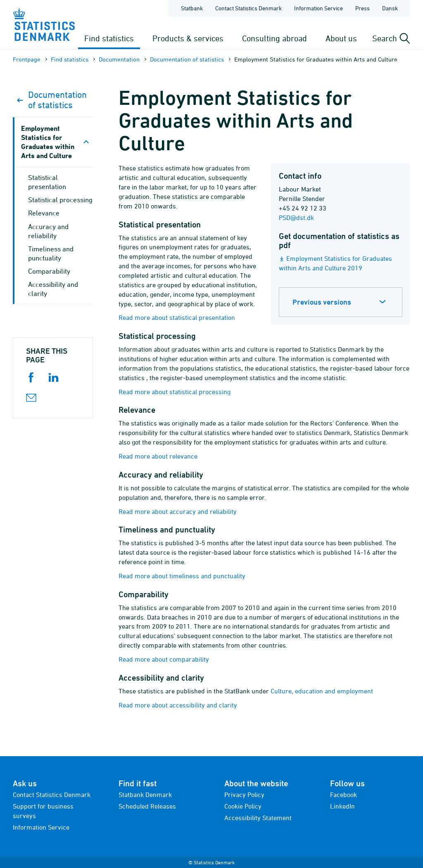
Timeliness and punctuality (51, 253)
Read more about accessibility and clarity (178, 705)
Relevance (44, 213)
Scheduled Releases (147, 806)
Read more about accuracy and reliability (178, 511)
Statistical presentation (47, 182)
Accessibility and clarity (53, 289)
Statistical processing (60, 200)
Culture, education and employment (322, 691)
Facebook (343, 795)
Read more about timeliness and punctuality (182, 576)
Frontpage (27, 59)
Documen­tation (119, 59)
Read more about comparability (164, 659)
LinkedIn (342, 806)
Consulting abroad (274, 38)
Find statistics (109, 38)
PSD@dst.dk (296, 218)
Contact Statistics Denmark (52, 795)
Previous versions (322, 302)
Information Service (41, 827)
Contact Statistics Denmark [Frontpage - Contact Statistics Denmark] (248, 8)
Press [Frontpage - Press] (362, 8)
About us (341, 38)
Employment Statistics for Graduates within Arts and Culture (48, 142)
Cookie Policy (243, 806)
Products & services (188, 38)
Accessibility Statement (258, 818)
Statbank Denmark (145, 795)
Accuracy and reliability (48, 231)
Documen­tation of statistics (187, 59)
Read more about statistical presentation (177, 317)
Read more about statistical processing (175, 392)
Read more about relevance (158, 456)
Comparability (49, 271)
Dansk (390, 8)
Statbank (192, 8)
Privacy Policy (244, 795)
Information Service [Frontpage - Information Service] (318, 8)
